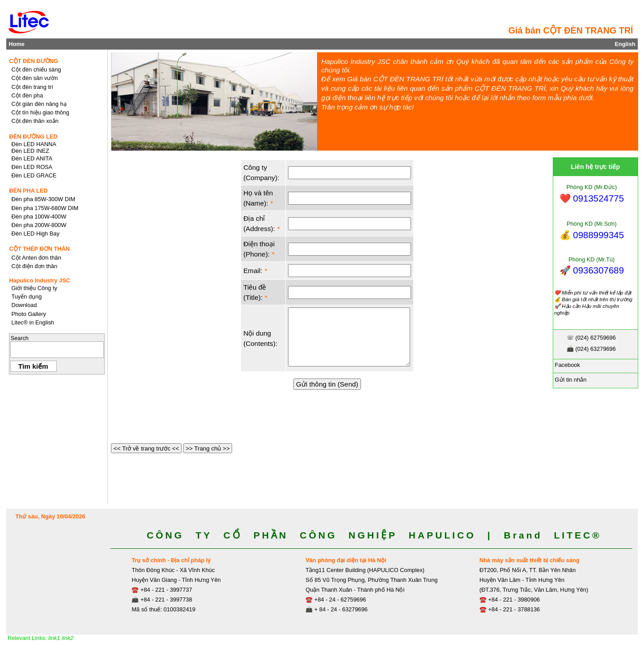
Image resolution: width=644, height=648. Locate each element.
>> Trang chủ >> (208, 448)
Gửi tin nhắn (570, 380)
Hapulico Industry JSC (40, 280)
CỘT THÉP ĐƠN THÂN (39, 249)
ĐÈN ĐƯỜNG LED (33, 137)
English (625, 44)
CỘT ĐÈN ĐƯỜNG (34, 61)
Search (19, 338)
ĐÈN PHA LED (28, 191)
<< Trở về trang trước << (146, 448)
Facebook (567, 365)
